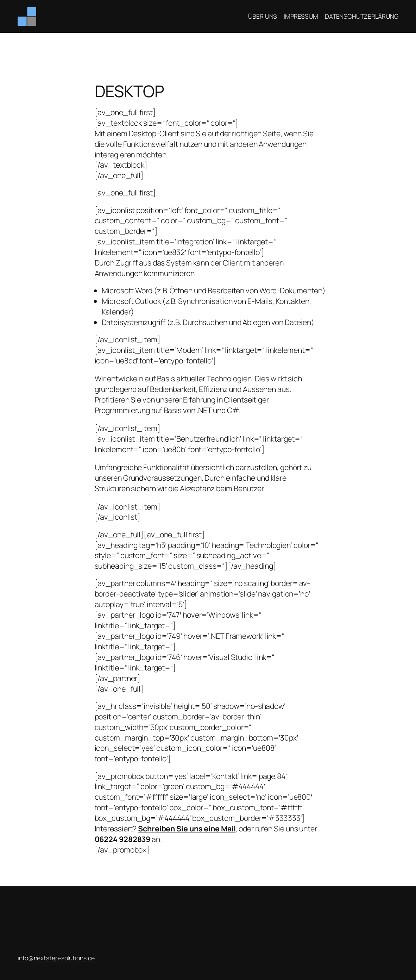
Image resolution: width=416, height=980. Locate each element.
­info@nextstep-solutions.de (56, 958)
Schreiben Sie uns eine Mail (187, 828)
